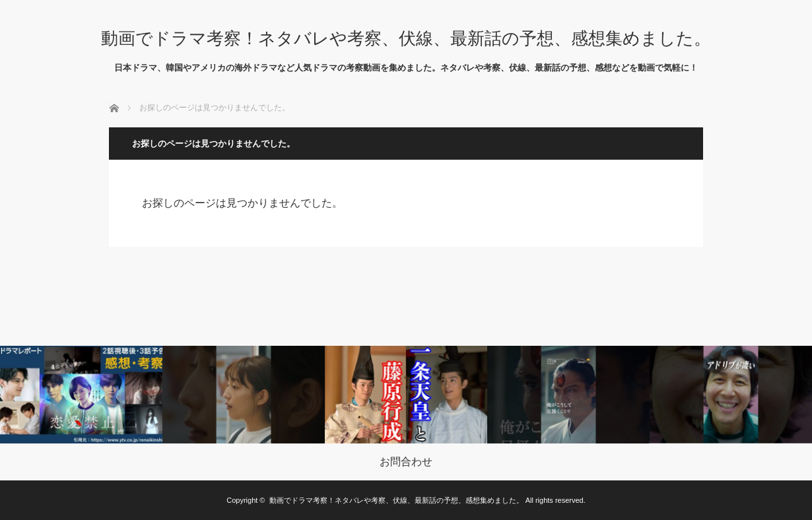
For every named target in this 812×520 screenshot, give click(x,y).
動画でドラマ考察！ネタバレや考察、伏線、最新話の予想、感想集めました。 (406, 38)
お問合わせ (406, 462)
